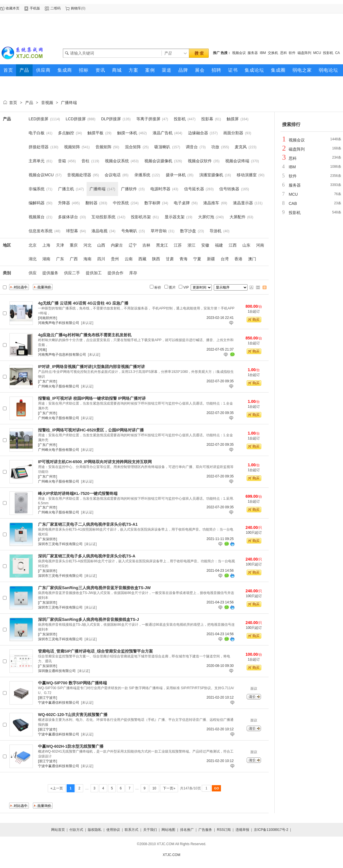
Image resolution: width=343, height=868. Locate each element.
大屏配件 (238, 217)
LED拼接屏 (38, 119)
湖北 (33, 259)
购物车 (76, 8)
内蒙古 (117, 245)
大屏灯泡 (206, 217)
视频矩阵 (72, 147)
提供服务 (50, 273)
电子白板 (37, 133)
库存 (133, 273)
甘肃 (170, 259)
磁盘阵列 (304, 53)
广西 (74, 259)
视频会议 (239, 53)
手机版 (35, 8)
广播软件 (129, 189)
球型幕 (72, 231)
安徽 (205, 245)
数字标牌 (152, 203)
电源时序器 (160, 189)
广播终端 (69, 103)
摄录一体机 (176, 175)
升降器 (64, 203)
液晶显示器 (243, 203)
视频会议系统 (117, 161)
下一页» (169, 788)
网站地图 (168, 830)
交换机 (273, 53)
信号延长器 (194, 189)
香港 (238, 259)
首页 (13, 103)
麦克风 (241, 147)
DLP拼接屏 (111, 119)
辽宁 (133, 245)
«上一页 (57, 788)
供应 (33, 273)
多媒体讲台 (68, 217)
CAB (293, 203)
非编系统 (37, 189)
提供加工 (94, 273)
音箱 (62, 161)
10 (154, 788)
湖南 (46, 259)
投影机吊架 (141, 217)
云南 (129, 259)
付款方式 (76, 830)
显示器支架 (175, 217)
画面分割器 (233, 133)
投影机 (328, 53)
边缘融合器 (198, 133)
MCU (317, 53)
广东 (60, 259)
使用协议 (113, 830)
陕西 (156, 259)
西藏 (142, 259)
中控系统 (121, 203)
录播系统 (142, 175)
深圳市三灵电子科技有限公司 (60, 544)
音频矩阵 (103, 147)
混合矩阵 (133, 147)
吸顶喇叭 (162, 147)
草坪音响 (159, 231)
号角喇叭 (129, 231)
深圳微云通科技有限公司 (57, 671)
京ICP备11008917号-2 (271, 830)
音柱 (85, 161)
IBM (263, 53)
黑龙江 (162, 245)
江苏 (178, 245)
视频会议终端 (237, 161)
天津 (60, 245)
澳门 (252, 259)
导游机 (216, 231)
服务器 (253, 53)
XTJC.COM (171, 855)
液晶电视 (99, 231)
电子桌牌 (182, 203)
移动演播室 (247, 175)
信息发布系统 (41, 231)
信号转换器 (229, 189)
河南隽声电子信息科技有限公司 (62, 355)
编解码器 (37, 203)
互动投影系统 (103, 217)
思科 (284, 53)
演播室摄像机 (211, 175)
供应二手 (72, 273)
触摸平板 (95, 133)
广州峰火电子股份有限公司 (59, 386)
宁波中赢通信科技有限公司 (59, 703)
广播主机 (66, 189)
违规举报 (242, 830)
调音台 (192, 147)
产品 (29, 103)
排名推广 (187, 830)
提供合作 (115, 273)
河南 (260, 245)
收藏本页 (13, 8)
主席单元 (37, 161)
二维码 (55, 8)
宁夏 (197, 259)
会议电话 (113, 175)
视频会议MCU (41, 175)
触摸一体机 (127, 133)
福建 (219, 245)
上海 (46, 245)
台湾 (225, 259)
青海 (184, 259)
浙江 (192, 245)
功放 (215, 147)
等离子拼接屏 (148, 119)
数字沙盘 (188, 231)
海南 (87, 259)
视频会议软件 (200, 161)
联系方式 (131, 830)
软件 (292, 53)
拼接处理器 (39, 147)
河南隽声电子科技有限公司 (59, 323)
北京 (33, 245)
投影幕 (207, 119)
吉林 (146, 245)
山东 (246, 245)
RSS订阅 (224, 830)
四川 (101, 259)
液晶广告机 (163, 133)
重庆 (74, 245)
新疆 (211, 259)
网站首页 (58, 830)
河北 (87, 245)
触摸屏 (233, 119)
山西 (101, 245)
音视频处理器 (79, 175)
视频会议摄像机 (158, 161)
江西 (233, 245)
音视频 (47, 103)
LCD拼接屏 (76, 119)
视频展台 (37, 217)
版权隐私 (95, 830)
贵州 (115, 259)
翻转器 (91, 203)
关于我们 (150, 830)
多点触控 (66, 133)
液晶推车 (211, 203)
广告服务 (205, 830)
